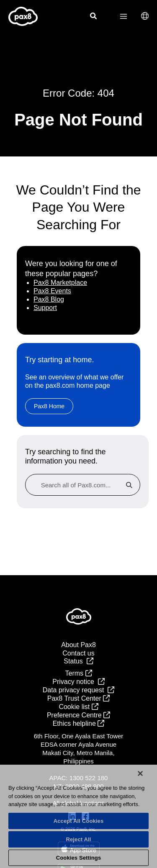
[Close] (140, 773)
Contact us (78, 653)
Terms (79, 673)
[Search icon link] (94, 17)
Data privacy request (79, 690)
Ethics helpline (79, 723)
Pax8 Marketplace (60, 283)
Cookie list (78, 707)
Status (78, 661)
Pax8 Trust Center (78, 698)
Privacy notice (78, 682)
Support (45, 308)
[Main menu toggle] (124, 16)
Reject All (78, 839)
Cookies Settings (79, 858)
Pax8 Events (52, 291)
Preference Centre (78, 715)
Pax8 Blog (49, 299)
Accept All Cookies (79, 821)
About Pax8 (78, 645)
